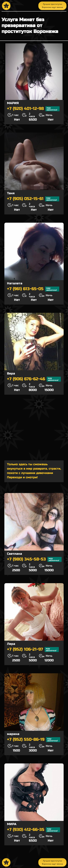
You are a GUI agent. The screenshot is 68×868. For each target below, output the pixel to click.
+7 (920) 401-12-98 (33, 109)
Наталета (15, 283)
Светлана (15, 554)
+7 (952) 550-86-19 (34, 740)
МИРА (12, 824)
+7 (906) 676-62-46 (34, 379)
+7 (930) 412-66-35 (34, 830)
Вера (11, 373)
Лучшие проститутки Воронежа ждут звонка (52, 6)
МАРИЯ (13, 103)
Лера (11, 644)
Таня (11, 193)
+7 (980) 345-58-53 (34, 559)
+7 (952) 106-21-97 (33, 650)
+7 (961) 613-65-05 (33, 289)
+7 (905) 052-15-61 (33, 199)
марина (13, 734)
